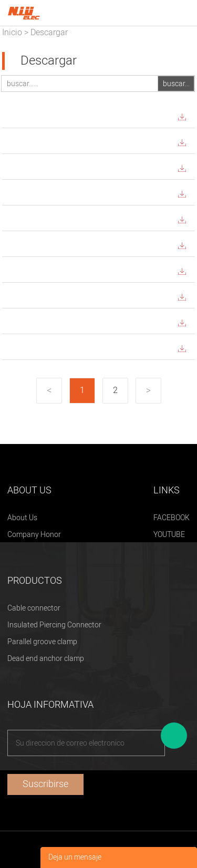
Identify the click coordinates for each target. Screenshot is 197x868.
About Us (22, 518)
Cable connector (34, 608)
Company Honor (34, 535)
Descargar (49, 33)
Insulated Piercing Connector (54, 625)
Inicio (12, 33)
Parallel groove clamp (42, 642)
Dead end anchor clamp (46, 659)
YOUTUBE (169, 535)
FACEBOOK (172, 518)
